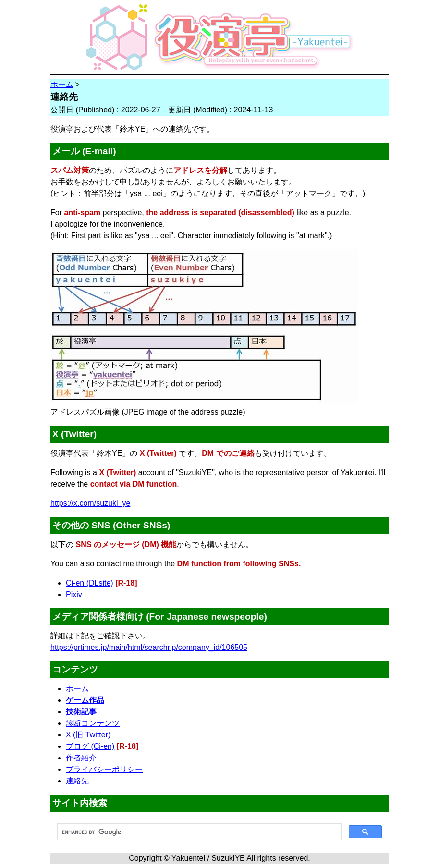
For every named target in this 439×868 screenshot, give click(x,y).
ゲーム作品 (85, 700)
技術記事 (81, 712)
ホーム (77, 689)
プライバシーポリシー (104, 769)
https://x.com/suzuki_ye (90, 503)
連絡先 (77, 781)
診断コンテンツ (93, 723)
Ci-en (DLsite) (90, 583)
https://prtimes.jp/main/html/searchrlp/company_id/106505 (149, 647)
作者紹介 (81, 758)
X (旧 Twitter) (88, 735)
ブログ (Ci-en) (90, 746)
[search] (199, 832)
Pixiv (74, 594)
